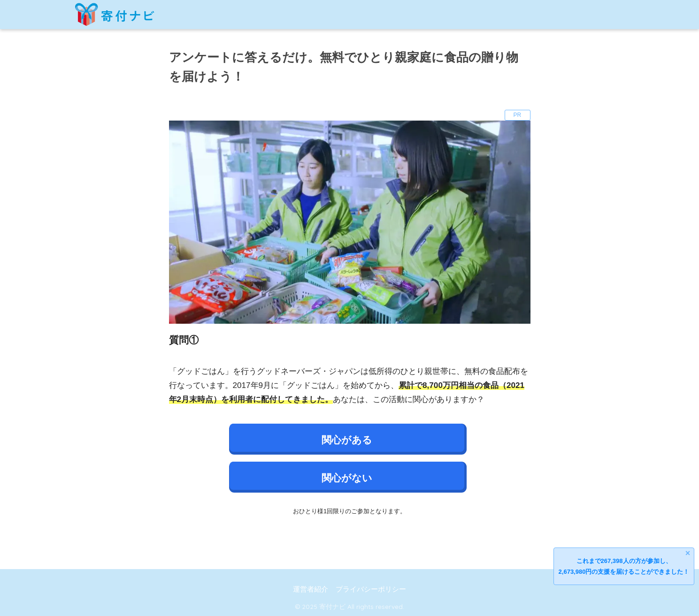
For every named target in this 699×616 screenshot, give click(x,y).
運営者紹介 (311, 589)
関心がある (347, 440)
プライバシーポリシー (371, 589)
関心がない (347, 478)
